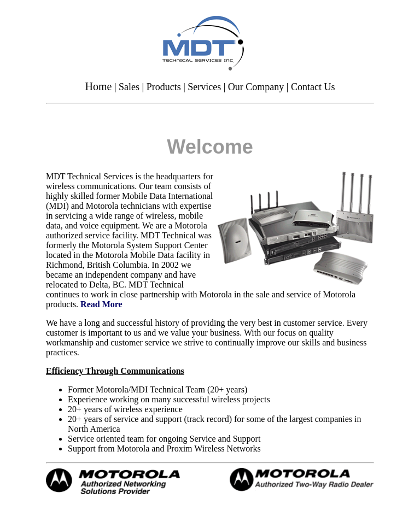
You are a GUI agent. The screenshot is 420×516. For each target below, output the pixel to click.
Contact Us (313, 87)
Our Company (256, 87)
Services (204, 87)
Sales (129, 87)
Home (99, 86)
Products (164, 87)
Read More (101, 304)
